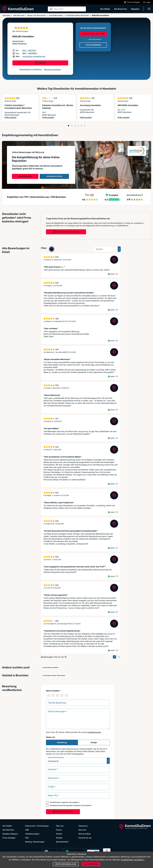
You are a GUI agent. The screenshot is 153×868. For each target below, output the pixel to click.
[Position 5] (81, 126)
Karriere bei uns (85, 838)
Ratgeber (135, 9)
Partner (59, 834)
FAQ (27, 838)
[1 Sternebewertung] (48, 695)
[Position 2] (72, 126)
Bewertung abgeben (53, 69)
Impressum (83, 826)
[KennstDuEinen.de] (18, 9)
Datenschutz (30, 826)
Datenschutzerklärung (60, 805)
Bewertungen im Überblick (31, 69)
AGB (54, 802)
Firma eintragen (9, 838)
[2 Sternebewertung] (53, 695)
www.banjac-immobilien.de (34, 56)
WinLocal (82, 830)
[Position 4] (78, 126)
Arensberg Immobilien (90, 105)
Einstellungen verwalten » (133, 860)
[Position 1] (68, 126)
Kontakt (59, 838)
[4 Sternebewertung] (62, 695)
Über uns (60, 826)
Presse (59, 830)
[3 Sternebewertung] (57, 695)
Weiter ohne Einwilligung (66, 864)
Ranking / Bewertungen (35, 842)
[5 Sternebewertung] (66, 695)
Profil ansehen (20, 118)
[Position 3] (75, 126)
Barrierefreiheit (62, 842)
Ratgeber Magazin (10, 834)
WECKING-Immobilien (128, 105)
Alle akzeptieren (91, 864)
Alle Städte (105, 9)
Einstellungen (43, 826)
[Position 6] (85, 126)
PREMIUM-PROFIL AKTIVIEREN (93, 34)
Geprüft (113, 274)
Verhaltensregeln (94, 732)
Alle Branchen (120, 9)
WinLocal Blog (84, 834)
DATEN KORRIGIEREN (93, 45)
